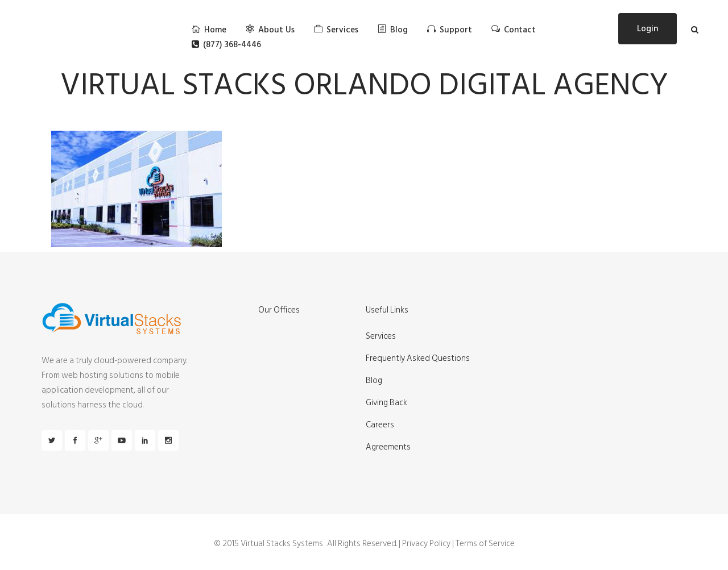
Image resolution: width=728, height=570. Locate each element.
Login (648, 29)
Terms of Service (485, 544)
